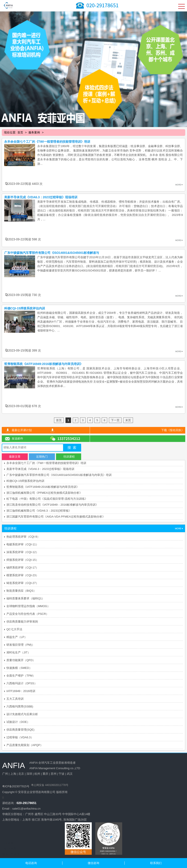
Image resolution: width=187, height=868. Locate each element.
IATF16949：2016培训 (21, 691)
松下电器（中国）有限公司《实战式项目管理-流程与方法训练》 (47, 499)
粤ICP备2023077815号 (16, 786)
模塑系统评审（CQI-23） (22, 575)
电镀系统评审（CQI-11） (22, 544)
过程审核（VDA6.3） (20, 737)
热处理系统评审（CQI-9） (23, 537)
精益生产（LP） (17, 637)
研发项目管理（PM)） (21, 645)
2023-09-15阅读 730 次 (25, 295)
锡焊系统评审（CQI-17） (22, 568)
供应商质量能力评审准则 (22, 622)
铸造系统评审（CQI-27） (22, 583)
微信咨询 (93, 863)
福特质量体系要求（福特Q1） (25, 598)
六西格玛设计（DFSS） (22, 683)
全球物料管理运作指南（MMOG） (28, 606)
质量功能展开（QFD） (21, 660)
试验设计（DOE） (18, 722)
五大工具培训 (15, 699)
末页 (128, 420)
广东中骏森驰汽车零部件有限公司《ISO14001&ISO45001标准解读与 (52, 253)
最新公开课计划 (22, 430)
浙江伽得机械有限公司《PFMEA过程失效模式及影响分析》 (44, 493)
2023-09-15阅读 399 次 (25, 350)
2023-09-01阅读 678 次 (25, 406)
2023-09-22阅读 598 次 (25, 239)
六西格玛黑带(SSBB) (20, 706)
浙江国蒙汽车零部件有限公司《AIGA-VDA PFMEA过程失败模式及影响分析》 (56, 517)
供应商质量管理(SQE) (20, 730)
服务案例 (34, 132)
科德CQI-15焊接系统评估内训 (25, 308)
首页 (20, 132)
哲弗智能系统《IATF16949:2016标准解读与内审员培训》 (43, 487)
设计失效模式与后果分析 (22, 714)
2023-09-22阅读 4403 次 (25, 184)
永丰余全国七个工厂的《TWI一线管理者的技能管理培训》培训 (47, 142)
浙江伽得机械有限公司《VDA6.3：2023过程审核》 (39, 511)
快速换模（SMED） (19, 668)
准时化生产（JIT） (18, 652)
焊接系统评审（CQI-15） (22, 560)
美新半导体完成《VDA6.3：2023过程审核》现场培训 (41, 197)
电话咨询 (31, 863)
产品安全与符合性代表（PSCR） (28, 614)
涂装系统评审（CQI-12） (22, 552)
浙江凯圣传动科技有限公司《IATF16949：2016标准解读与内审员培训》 (52, 505)
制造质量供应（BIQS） (21, 591)
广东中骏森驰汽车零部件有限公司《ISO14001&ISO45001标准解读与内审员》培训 (59, 475)
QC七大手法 (14, 629)
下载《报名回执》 (173, 430)
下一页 (115, 420)
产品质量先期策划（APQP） (25, 745)
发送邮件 (17, 439)
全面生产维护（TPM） (21, 676)
